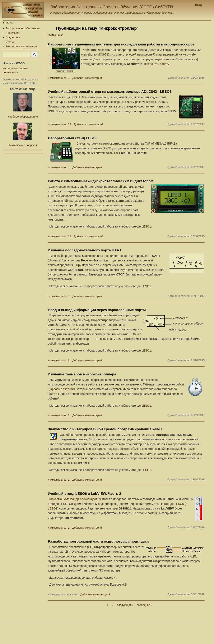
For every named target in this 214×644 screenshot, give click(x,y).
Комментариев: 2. (59, 415)
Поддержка (13, 37)
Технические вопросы (23, 145)
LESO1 (146, 226)
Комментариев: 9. (59, 78)
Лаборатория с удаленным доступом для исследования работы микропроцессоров (121, 44)
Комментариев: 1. (59, 480)
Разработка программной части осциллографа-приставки (98, 541)
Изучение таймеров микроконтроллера (82, 374)
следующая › (125, 605)
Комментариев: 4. (59, 167)
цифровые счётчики (61, 389)
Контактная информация (21, 46)
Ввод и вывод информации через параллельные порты (97, 310)
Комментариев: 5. (59, 296)
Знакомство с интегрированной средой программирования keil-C (105, 429)
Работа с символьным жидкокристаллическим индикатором (101, 181)
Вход (198, 5)
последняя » (145, 605)
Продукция (12, 33)
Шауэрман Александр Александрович (75, 499)
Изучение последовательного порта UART (85, 250)
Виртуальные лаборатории (23, 28)
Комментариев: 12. (60, 236)
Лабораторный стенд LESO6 (73, 138)
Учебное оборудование (23, 117)
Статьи (10, 42)
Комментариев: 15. (60, 124)
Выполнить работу (156, 64)
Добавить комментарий (87, 78)
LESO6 (179, 504)
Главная (9, 23)
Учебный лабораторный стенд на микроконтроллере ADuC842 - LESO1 (110, 92)
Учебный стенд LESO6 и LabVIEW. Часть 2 (84, 494)
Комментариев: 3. (59, 360)
